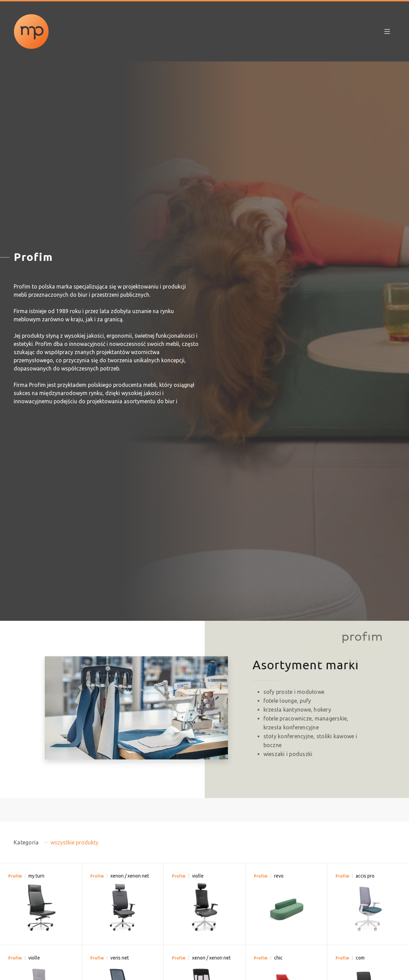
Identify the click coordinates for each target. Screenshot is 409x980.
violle (198, 876)
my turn (36, 876)
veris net (120, 958)
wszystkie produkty (74, 842)
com (360, 958)
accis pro (365, 876)
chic (278, 958)
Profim (15, 876)
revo (279, 876)
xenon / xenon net (130, 876)
